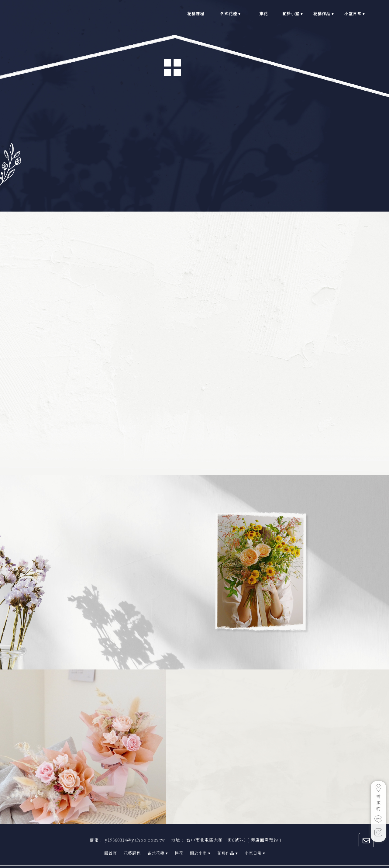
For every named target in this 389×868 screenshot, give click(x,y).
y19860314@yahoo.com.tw (135, 832)
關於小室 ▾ (200, 845)
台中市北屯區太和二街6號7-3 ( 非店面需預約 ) (234, 832)
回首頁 (111, 845)
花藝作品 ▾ (228, 845)
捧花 (179, 845)
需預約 (378, 798)
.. (179, 863)
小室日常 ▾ (255, 845)
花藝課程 (132, 845)
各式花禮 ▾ (158, 845)
